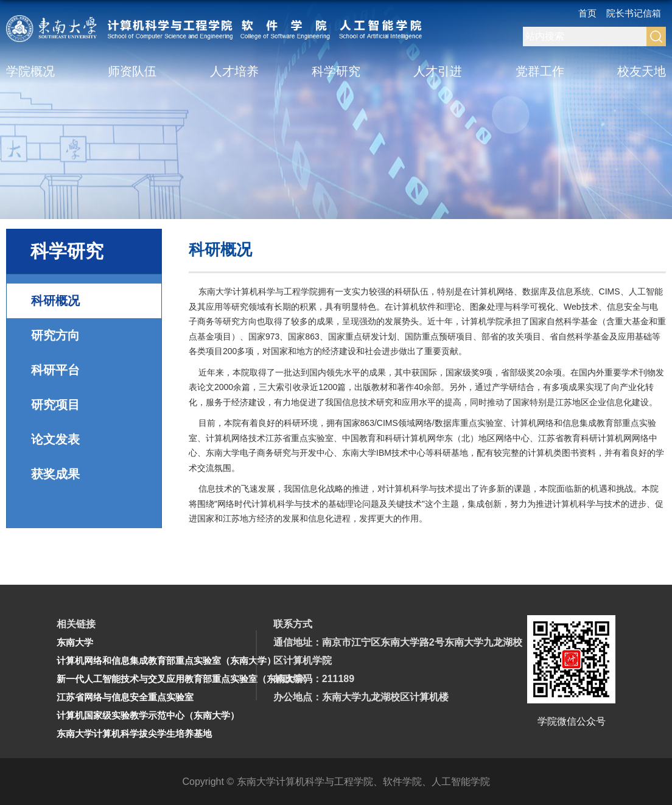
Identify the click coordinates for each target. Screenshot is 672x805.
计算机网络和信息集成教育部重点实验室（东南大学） (166, 660)
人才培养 (234, 71)
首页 (587, 13)
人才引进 (438, 71)
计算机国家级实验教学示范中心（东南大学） (148, 715)
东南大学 (75, 642)
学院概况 (30, 71)
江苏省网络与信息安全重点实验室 (125, 697)
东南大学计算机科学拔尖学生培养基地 (134, 734)
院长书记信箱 (634, 13)
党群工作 (540, 71)
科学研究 (336, 71)
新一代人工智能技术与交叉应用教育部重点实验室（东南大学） (184, 679)
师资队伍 (132, 71)
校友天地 (642, 71)
